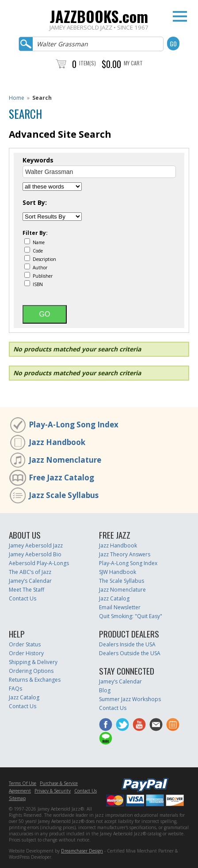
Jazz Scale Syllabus (64, 495)
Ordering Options (31, 671)
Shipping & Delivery (33, 662)
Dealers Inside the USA (127, 644)
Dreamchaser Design (82, 851)
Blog (105, 690)
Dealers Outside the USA (130, 653)
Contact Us (23, 598)
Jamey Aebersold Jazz (36, 545)
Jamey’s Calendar (30, 581)
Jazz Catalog (114, 598)
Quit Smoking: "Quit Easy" (131, 616)
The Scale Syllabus (122, 581)
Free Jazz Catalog (61, 477)
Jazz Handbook (57, 442)
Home (17, 98)
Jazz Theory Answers (125, 554)
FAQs (15, 689)
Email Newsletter (120, 607)
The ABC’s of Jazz (30, 572)
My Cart (133, 63)
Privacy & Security (53, 791)
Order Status (25, 644)
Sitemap (17, 798)
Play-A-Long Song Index (74, 425)
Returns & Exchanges (35, 680)
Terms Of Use (23, 783)
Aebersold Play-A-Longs (39, 563)
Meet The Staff (27, 590)
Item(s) (88, 63)
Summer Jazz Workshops (130, 699)
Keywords (38, 160)
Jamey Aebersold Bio (35, 554)
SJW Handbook (118, 572)
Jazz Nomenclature (65, 460)
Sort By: (35, 203)
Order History (26, 653)
